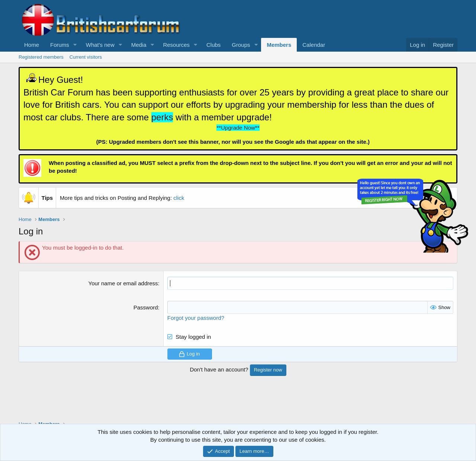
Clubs (213, 45)
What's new (100, 45)
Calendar (314, 45)
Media (139, 45)
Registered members (41, 57)
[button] (75, 45)
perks (162, 117)
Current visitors (86, 57)
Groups (241, 45)
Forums (60, 45)
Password (146, 307)
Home (32, 45)
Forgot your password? (196, 318)
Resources (176, 45)
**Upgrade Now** (238, 128)
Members (279, 45)
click (179, 198)
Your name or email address (123, 283)
